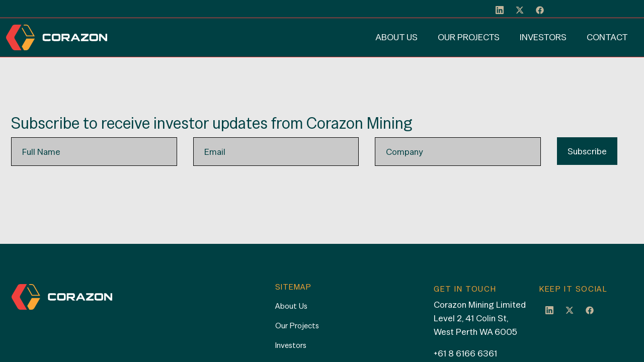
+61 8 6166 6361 (465, 353)
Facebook (590, 310)
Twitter (570, 310)
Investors (543, 37)
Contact (607, 37)
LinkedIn (549, 310)
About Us (396, 37)
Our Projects (469, 37)
